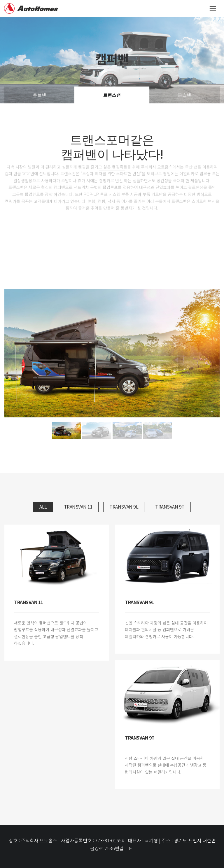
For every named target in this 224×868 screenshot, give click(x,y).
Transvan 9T (170, 507)
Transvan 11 (78, 507)
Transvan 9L (124, 507)
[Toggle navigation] (213, 9)
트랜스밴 (112, 95)
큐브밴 (40, 95)
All (43, 507)
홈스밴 (184, 95)
